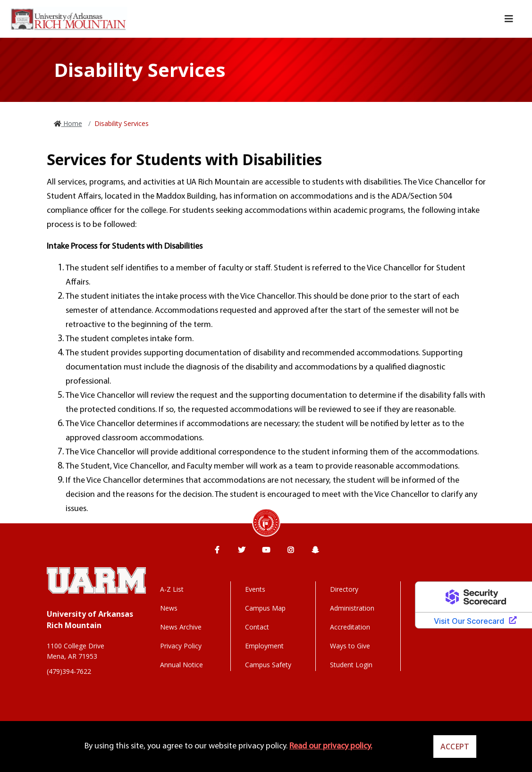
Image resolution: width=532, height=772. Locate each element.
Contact (257, 627)
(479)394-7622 (69, 671)
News (169, 608)
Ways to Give (350, 646)
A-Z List (172, 589)
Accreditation (350, 627)
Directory (344, 589)
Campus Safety (268, 665)
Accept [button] (455, 747)
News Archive (181, 627)
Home (72, 123)
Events (255, 589)
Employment (264, 646)
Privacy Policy (181, 646)
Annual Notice (182, 665)
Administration (352, 608)
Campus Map (265, 608)
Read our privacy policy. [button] (331, 746)
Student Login (351, 665)
